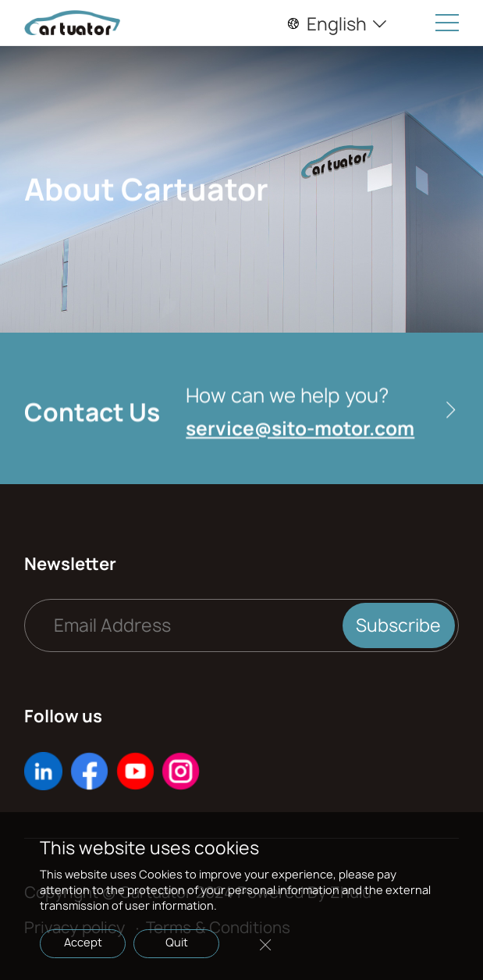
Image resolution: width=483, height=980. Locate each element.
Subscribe (398, 625)
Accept (83, 942)
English (338, 24)
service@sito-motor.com (300, 432)
